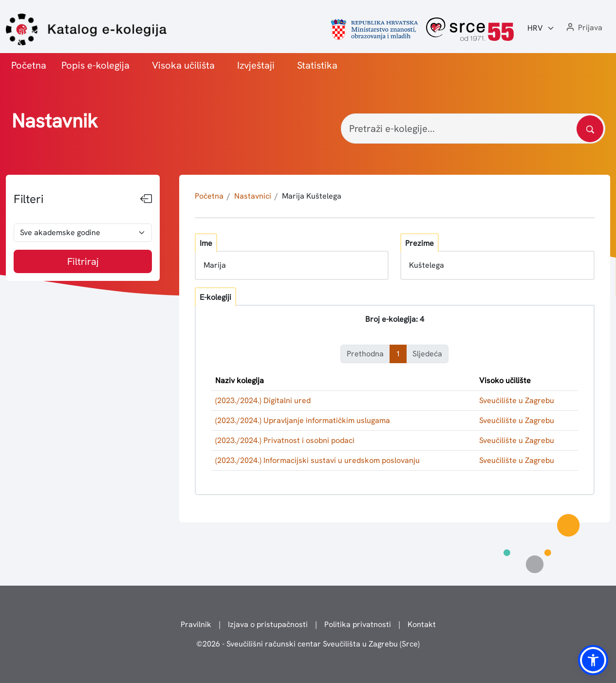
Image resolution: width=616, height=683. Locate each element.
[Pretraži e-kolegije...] (473, 129)
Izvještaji (256, 65)
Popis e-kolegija (95, 65)
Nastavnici (253, 196)
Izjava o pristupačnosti (268, 624)
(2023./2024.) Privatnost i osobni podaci (285, 440)
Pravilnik (196, 624)
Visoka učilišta (183, 65)
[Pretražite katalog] (590, 129)
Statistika (317, 65)
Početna (29, 65)
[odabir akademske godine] (83, 233)
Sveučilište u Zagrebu (517, 400)
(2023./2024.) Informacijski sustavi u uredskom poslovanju (317, 460)
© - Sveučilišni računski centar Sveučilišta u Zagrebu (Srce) (308, 644)
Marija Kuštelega (312, 196)
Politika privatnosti (358, 624)
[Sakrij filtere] (146, 199)
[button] (583, 28)
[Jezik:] (541, 28)
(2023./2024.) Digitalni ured (263, 400)
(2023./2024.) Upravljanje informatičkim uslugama (303, 420)
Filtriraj (83, 261)
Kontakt (422, 624)
